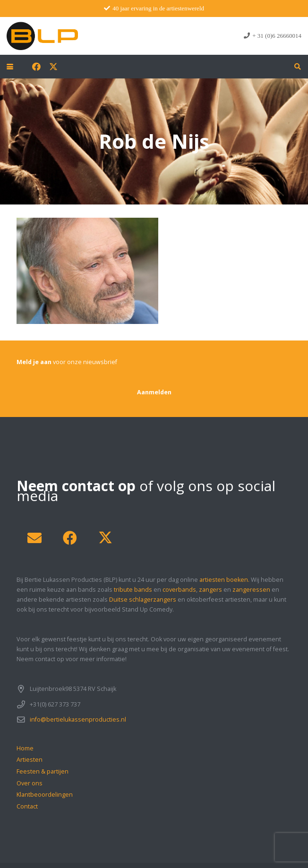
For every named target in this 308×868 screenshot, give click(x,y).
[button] (10, 67)
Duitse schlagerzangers (143, 600)
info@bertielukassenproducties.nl (78, 719)
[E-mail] (34, 538)
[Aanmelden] (154, 392)
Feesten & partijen (43, 771)
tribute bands (133, 590)
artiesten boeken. (224, 580)
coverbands (179, 590)
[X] (53, 67)
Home (25, 748)
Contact (27, 806)
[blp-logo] (42, 36)
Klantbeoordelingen (45, 795)
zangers (210, 590)
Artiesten (30, 760)
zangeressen (251, 590)
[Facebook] (36, 67)
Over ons (30, 783)
